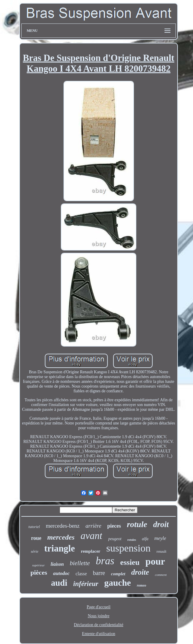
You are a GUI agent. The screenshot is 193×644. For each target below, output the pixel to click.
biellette (80, 563)
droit (161, 524)
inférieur (86, 584)
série (35, 551)
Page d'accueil (99, 607)
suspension (128, 548)
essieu (130, 562)
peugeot (115, 539)
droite (140, 572)
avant (91, 536)
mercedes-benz (63, 526)
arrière (93, 526)
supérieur (38, 565)
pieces (114, 526)
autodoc (61, 573)
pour (155, 561)
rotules (132, 540)
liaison (57, 564)
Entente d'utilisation (99, 634)
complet (118, 574)
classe (81, 574)
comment (161, 575)
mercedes (61, 537)
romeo (141, 585)
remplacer (91, 551)
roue (36, 538)
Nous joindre (99, 616)
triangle (60, 548)
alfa (145, 539)
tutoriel (34, 527)
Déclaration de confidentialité (99, 625)
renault (161, 551)
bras (105, 561)
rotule (137, 524)
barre (99, 573)
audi (59, 583)
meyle (160, 538)
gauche (118, 583)
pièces (39, 572)
